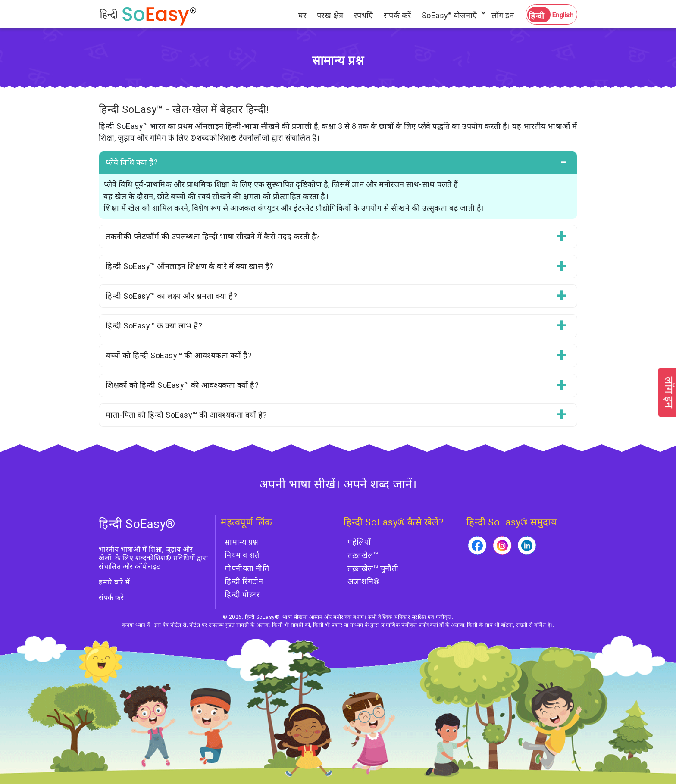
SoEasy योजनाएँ (449, 15)
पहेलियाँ (359, 542)
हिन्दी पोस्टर (242, 595)
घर (302, 15)
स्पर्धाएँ (364, 15)
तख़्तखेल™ (363, 555)
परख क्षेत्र (330, 15)
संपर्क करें (397, 15)
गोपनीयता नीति (247, 568)
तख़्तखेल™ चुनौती (373, 568)
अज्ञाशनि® (364, 581)
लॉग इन (503, 15)
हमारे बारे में (114, 582)
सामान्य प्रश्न (242, 542)
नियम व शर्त (242, 555)
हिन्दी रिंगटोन (244, 581)
